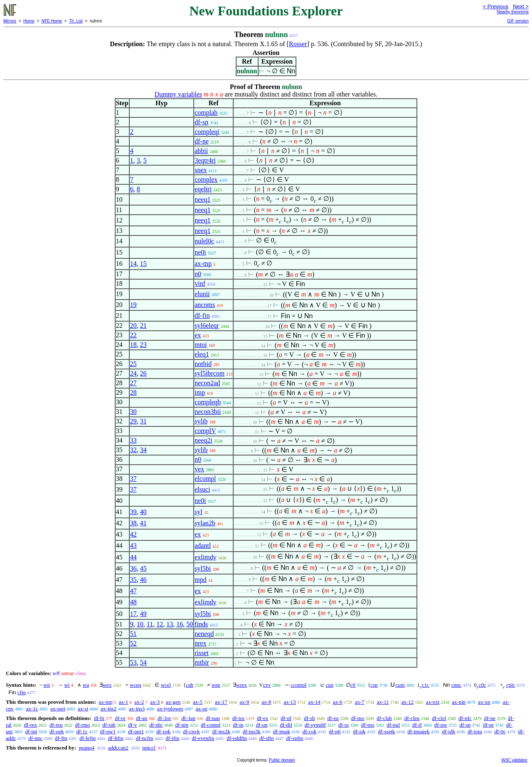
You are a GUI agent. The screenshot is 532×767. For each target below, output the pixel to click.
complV (205, 431)
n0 (198, 274)
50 (190, 624)
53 (133, 662)
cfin (22, 692)
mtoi (201, 345)
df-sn (201, 122)
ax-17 (221, 702)
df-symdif (315, 725)
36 (133, 568)
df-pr (488, 725)
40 (143, 512)
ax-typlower (170, 709)
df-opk (57, 731)
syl (198, 512)
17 (133, 614)
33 (133, 440)
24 (133, 373)
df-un (262, 725)
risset (202, 653)
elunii (202, 294)
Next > (521, 6)
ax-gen (173, 702)
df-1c (82, 731)
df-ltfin (116, 738)
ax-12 (407, 702)
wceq (135, 685)
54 (143, 662)
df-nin (182, 725)
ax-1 (124, 702)
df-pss (368, 725)
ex (198, 335)
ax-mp (203, 264)
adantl (203, 546)
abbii (201, 151)
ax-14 (315, 702)
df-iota (475, 731)
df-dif (286, 725)
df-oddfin (237, 738)
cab (190, 685)
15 (143, 264)
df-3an (188, 718)
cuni (400, 685)
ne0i (200, 252)
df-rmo (83, 725)
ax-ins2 (108, 709)
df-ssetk (386, 731)
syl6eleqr (207, 325)
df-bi (99, 718)
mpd (200, 580)
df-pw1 (108, 731)
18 (133, 345)
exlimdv (205, 557)
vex (199, 469)
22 (133, 335)
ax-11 (383, 702)
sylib (201, 421)
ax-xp (484, 702)
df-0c (500, 731)
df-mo (358, 718)
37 (133, 479)
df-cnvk (191, 731)
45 (143, 568)
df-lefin (87, 738)
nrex (200, 643)
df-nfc (465, 718)
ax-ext (433, 702)
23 (143, 345)
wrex (241, 685)
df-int (31, 731)
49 (143, 614)
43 (133, 546)
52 (133, 643)
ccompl (298, 685)
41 (143, 523)
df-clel (439, 718)
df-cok (310, 731)
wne (216, 685)
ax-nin (459, 702)
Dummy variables (178, 94)
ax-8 (266, 702)
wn (47, 685)
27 (133, 383)
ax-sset (58, 709)
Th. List (76, 21)
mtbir (202, 662)
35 (133, 580)
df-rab (109, 725)
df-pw (441, 725)
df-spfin (294, 738)
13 (170, 624)
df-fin (202, 315)
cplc (511, 685)
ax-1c (32, 709)
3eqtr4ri (205, 160)
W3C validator (514, 760)
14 (133, 264)
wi (67, 685)
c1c (426, 685)
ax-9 (244, 702)
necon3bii (208, 412)
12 (160, 624)
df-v (133, 725)
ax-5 (198, 702)
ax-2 (139, 702)
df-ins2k (221, 731)
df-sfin (267, 738)
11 (150, 624)
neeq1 (202, 199)
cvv (267, 685)
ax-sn (202, 709)
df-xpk (164, 731)
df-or (120, 718)
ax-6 (338, 702)
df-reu (56, 725)
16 (180, 624)
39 (133, 512)
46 (143, 580)
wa (86, 685)
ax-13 (290, 702)
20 (133, 325)
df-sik (359, 731)
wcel (166, 685)
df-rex (30, 725)
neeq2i (203, 440)
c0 (353, 685)
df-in (238, 725)
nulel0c (204, 241)
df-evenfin (203, 738)
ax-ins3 (137, 709)
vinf (200, 283)
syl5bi (203, 568)
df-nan (213, 718)
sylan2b (205, 523)
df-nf (286, 718)
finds (201, 624)
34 (143, 450)
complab (206, 113)
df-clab (384, 718)
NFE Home (52, 21)
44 (133, 557)
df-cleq (412, 718)
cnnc (457, 685)
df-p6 (335, 731)
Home (29, 21)
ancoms (205, 305)
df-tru (239, 718)
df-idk (448, 731)
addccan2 (118, 748)
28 (133, 392)
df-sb (309, 718)
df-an (142, 718)
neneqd (204, 634)
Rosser (298, 44)
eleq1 (202, 354)
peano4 (86, 748)
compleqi (207, 132)
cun (330, 685)
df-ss (344, 725)
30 (133, 412)
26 (143, 373)
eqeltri (203, 189)
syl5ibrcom (209, 373)
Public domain (282, 760)
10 (140, 624)
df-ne (202, 141)
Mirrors (10, 21)
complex (206, 179)
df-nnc (35, 738)
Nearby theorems (513, 12)
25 (133, 364)
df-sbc (156, 725)
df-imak (282, 731)
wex (107, 685)
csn (374, 685)
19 (133, 305)
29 (133, 421)
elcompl (205, 479)
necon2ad (207, 383)
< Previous (495, 6)
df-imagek (418, 731)
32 (133, 450)
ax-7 (360, 702)
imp (200, 392)
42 (133, 534)
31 (143, 421)
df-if (417, 725)
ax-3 (155, 702)
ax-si (83, 709)
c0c (482, 685)
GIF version (518, 21)
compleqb (208, 402)
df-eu (333, 718)
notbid (203, 364)
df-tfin (172, 738)
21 (143, 325)
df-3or (164, 718)
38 (133, 523)
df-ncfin (145, 738)
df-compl (211, 725)
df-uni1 (136, 731)
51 (133, 634)
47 (133, 591)
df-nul (393, 725)
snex (201, 170)
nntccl (149, 748)
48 (133, 602)
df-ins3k (252, 731)
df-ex (262, 718)
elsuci (202, 489)
